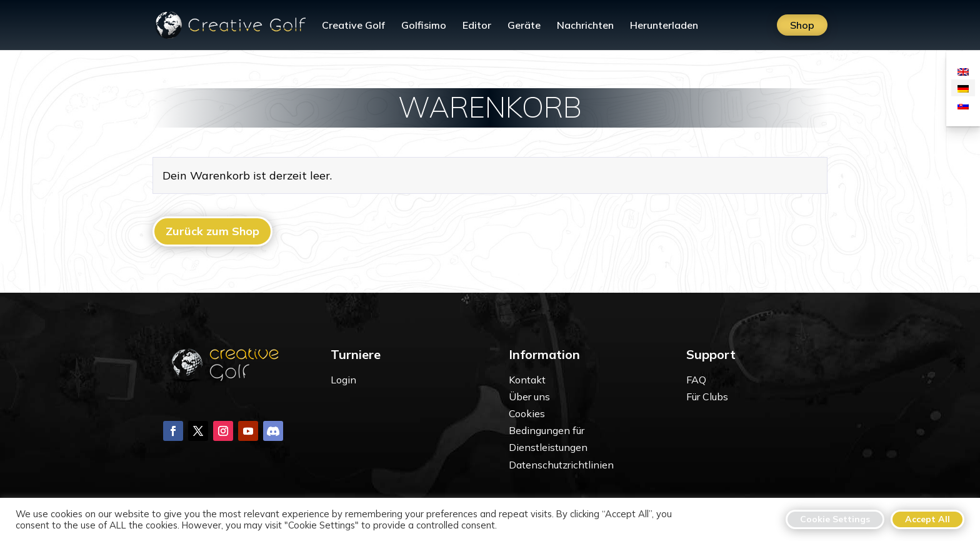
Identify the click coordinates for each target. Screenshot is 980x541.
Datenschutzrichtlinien (561, 465)
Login (343, 380)
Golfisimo (424, 26)
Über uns (529, 397)
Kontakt (527, 380)
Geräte (524, 26)
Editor (477, 26)
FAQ (696, 380)
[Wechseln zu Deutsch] (963, 88)
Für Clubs (707, 397)
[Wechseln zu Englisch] (963, 71)
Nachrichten (585, 26)
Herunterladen (664, 26)
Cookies (527, 413)
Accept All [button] (927, 519)
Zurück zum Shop (212, 231)
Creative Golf (353, 26)
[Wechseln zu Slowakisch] (963, 105)
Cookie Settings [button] (835, 519)
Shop (802, 25)
